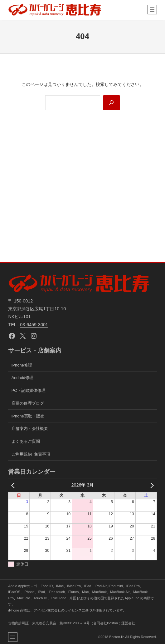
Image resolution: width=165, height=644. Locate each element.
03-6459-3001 (34, 325)
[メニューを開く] (152, 10)
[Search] (112, 103)
